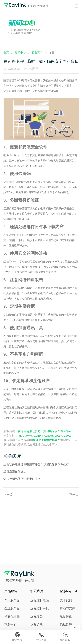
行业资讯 (33, 69)
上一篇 (8, 495)
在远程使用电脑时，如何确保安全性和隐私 (45, 431)
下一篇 (74, 495)
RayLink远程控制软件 (46, 440)
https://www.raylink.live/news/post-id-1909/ (44, 436)
